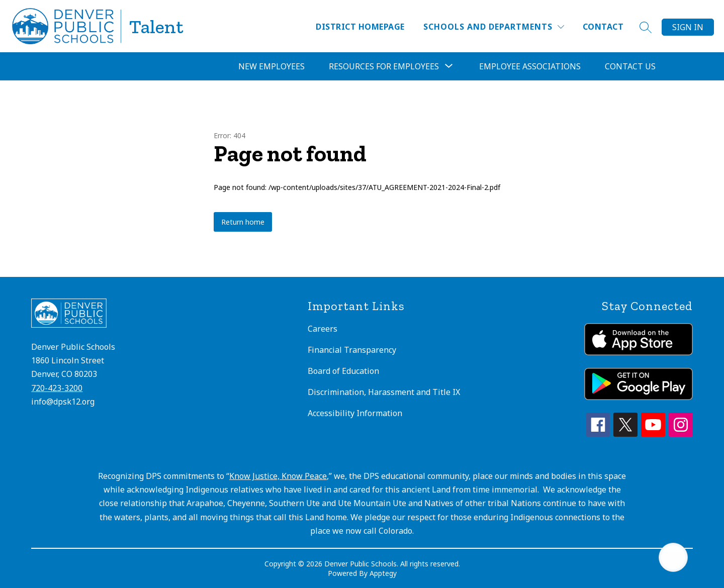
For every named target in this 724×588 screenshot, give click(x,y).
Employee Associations (530, 66)
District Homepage (360, 27)
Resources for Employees (384, 66)
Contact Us (630, 66)
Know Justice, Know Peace (278, 476)
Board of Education (343, 371)
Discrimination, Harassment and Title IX (384, 392)
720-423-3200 (57, 388)
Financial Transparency (352, 350)
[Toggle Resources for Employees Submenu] (449, 66)
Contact (603, 27)
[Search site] (646, 27)
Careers (323, 329)
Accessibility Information (355, 413)
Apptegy (383, 573)
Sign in (688, 27)
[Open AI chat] (673, 557)
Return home (243, 222)
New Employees (271, 66)
